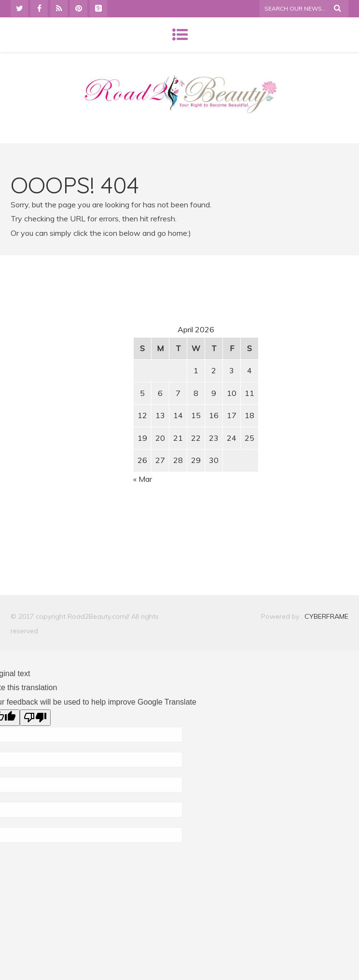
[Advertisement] (93, 353)
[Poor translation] (35, 718)
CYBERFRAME (326, 616)
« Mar (143, 479)
